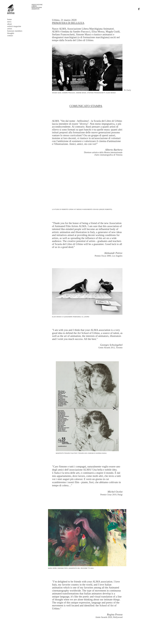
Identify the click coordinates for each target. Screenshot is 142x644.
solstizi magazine (14, 26)
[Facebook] (139, 9)
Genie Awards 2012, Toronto (110, 348)
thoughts (11, 33)
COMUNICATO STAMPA (86, 106)
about (9, 24)
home (9, 19)
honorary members (15, 31)
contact (10, 35)
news (9, 22)
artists (10, 29)
